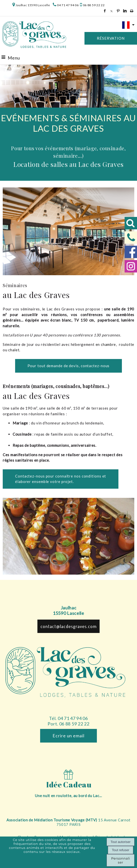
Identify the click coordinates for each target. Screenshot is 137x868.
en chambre (106, 344)
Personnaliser (121, 860)
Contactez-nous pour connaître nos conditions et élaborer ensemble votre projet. (61, 479)
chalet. (14, 350)
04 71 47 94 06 (68, 5)
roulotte (127, 344)
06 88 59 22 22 (94, 5)
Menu (14, 58)
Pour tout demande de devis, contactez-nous (69, 366)
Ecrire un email (68, 736)
